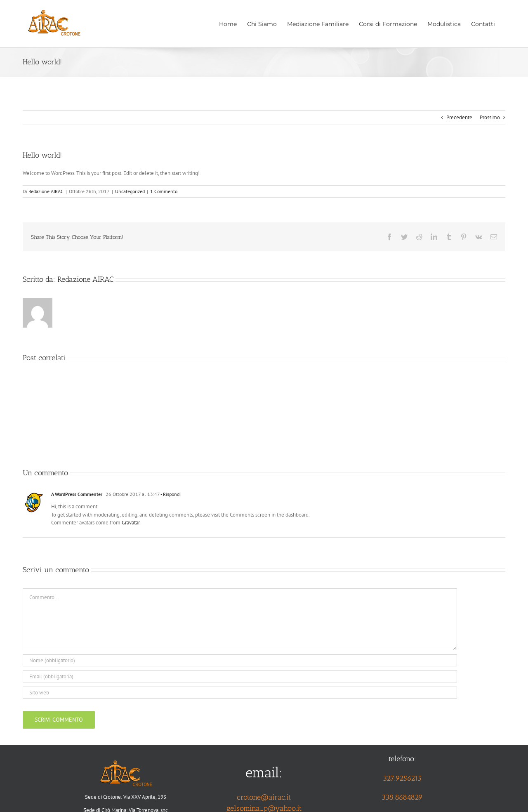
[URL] (240, 693)
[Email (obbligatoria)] (240, 676)
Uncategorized (130, 191)
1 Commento (164, 191)
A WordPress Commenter (77, 494)
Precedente (459, 117)
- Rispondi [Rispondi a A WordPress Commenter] (170, 494)
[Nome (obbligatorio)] (240, 660)
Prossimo (490, 117)
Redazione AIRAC (46, 191)
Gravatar (131, 523)
